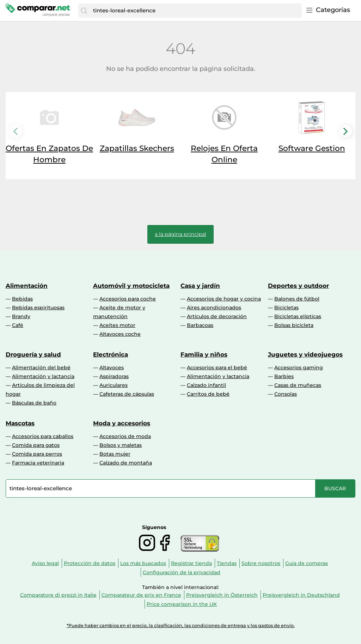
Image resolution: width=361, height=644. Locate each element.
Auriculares (114, 385)
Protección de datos (90, 563)
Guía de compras (307, 563)
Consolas (286, 394)
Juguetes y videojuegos (305, 354)
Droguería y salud (33, 354)
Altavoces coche (120, 334)
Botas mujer (115, 454)
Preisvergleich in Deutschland (301, 595)
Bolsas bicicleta (294, 325)
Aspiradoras (114, 376)
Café (18, 325)
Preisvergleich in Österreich (222, 595)
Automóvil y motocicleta (131, 286)
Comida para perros (37, 454)
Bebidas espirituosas (38, 308)
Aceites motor (117, 325)
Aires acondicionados (214, 308)
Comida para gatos (36, 445)
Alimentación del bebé (41, 367)
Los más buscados (143, 563)
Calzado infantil (206, 385)
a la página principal (180, 234)
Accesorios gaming (299, 367)
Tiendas (227, 563)
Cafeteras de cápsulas (127, 394)
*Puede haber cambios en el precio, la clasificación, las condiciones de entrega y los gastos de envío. (181, 625)
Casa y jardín (200, 286)
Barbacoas (200, 325)
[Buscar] (84, 11)
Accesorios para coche (128, 299)
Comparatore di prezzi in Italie (58, 595)
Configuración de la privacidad (182, 572)
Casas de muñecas (298, 385)
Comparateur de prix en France (141, 595)
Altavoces (112, 367)
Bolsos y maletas (121, 445)
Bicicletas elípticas (298, 316)
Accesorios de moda (125, 436)
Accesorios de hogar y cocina (224, 299)
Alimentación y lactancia (43, 376)
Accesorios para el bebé (217, 367)
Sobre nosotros (261, 563)
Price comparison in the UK (182, 604)
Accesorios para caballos (43, 436)
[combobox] (196, 11)
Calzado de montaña (126, 463)
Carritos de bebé (208, 394)
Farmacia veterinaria (38, 463)
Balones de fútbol (297, 299)
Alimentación (27, 286)
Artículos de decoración (217, 316)
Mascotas (20, 423)
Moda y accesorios (122, 423)
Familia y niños (204, 354)
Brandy (21, 316)
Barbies (284, 376)
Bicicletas (286, 308)
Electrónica (111, 354)
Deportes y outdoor (298, 286)
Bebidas (22, 299)
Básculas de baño (34, 403)
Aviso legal (45, 563)
